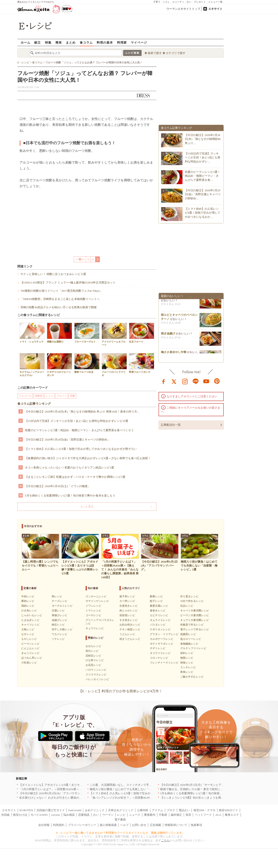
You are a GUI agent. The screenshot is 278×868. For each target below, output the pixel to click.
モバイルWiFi (39, 815)
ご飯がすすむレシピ (192, 677)
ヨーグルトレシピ (62, 606)
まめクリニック (95, 810)
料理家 (122, 42)
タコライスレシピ (160, 653)
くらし (166, 2)
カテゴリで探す (176, 53)
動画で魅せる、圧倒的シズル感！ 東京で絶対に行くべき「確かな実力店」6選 (209, 789)
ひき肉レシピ (29, 611)
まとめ (71, 42)
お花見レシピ (93, 665)
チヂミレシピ (158, 648)
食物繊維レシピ (189, 644)
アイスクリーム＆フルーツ (114, 334)
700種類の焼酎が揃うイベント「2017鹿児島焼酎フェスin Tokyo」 (61, 291)
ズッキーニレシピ (96, 596)
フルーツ (62, 396)
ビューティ (178, 2)
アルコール (25, 396)
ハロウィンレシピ (96, 670)
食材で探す (155, 53)
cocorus (56, 815)
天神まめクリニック (121, 810)
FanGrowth (75, 810)
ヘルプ (124, 825)
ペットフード (203, 815)
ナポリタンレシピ (160, 629)
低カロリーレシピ (191, 639)
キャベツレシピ (30, 625)
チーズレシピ (60, 601)
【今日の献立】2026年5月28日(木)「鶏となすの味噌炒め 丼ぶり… (203, 139)
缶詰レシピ (187, 606)
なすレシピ (28, 634)
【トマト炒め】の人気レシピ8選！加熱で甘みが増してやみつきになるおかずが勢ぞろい (81, 449)
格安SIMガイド (228, 810)
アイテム (157, 810)
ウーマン (108, 815)
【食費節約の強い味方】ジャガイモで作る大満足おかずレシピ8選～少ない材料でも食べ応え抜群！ (88, 458)
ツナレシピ (58, 639)
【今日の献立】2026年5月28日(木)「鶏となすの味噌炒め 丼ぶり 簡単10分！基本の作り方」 (82, 412)
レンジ (50, 396)
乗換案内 (150, 815)
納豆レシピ (58, 625)
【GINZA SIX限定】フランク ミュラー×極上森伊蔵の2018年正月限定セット (68, 283)
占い (189, 2)
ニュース (135, 815)
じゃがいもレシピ (32, 615)
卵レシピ (57, 596)
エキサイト (215, 9)
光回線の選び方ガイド (51, 810)
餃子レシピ (156, 601)
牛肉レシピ (28, 596)
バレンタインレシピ (97, 679)
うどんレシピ (127, 634)
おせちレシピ (93, 646)
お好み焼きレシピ (130, 625)
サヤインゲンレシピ (97, 601)
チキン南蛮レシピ (130, 629)
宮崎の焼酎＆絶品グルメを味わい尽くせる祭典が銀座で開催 (59, 307)
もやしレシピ (29, 639)
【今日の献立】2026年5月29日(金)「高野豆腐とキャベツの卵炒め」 (68, 440)
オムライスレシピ (160, 620)
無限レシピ (187, 658)
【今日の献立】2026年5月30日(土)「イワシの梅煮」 (58, 486)
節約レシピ (187, 653)
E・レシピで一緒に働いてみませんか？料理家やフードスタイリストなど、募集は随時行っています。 (121, 833)
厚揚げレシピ (60, 615)
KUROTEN (26, 810)
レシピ (121, 815)
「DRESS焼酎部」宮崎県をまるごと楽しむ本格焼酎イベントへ (60, 299)
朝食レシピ (187, 663)
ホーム (26, 42)
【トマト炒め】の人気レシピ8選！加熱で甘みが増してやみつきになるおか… (203, 213)
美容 (188, 815)
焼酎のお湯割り (60, 333)
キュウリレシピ (95, 628)
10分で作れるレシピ (192, 601)
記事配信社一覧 (171, 425)
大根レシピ (28, 629)
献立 (38, 42)
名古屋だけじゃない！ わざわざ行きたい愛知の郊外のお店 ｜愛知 (61, 798)
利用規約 (59, 825)
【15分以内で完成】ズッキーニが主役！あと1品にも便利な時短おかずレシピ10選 (77, 421)
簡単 (59, 42)
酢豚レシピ (156, 596)
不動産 (163, 815)
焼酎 (73, 396)
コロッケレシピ (159, 658)
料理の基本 (105, 42)
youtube (206, 381)
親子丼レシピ (127, 596)
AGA (218, 815)
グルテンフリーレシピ (193, 648)
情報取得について (176, 825)
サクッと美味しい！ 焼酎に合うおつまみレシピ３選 (53, 274)
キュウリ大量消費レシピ (195, 620)
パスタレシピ (158, 625)
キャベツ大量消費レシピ (195, 611)
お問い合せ (139, 825)
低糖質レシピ (188, 634)
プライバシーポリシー (82, 825)
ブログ (171, 810)
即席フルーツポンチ (142, 363)
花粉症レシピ (93, 656)
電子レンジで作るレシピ (195, 629)
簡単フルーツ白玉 (87, 363)
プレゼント (200, 2)
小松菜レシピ (29, 663)
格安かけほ (20, 815)
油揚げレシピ (60, 620)
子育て (157, 2)
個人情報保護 (108, 825)
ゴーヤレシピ (93, 615)
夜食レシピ (187, 672)
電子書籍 (120, 820)
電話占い (184, 810)
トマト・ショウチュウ (32, 333)
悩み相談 (69, 815)
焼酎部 (39, 396)
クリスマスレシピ (96, 675)
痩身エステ (232, 815)
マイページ (139, 42)
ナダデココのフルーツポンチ (60, 365)
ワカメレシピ (60, 634)
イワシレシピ (93, 606)
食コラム (86, 42)
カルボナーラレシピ (162, 639)
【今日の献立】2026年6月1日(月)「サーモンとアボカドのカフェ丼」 (204, 785)
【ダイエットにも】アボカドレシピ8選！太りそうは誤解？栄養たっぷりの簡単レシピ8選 (76, 785)
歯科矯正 (176, 815)
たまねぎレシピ (30, 620)
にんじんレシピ (30, 648)
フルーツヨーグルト (87, 333)
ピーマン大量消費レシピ (195, 615)
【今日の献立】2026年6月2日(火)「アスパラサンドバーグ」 (57, 793)
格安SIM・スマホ (204, 810)
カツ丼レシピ (127, 601)
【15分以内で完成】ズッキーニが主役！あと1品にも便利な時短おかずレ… (203, 157)
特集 (48, 42)
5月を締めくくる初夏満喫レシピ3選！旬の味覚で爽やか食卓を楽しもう (70, 495)
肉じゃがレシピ (129, 611)
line (196, 381)
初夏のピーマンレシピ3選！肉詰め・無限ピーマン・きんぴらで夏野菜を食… (203, 176)
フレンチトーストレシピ (164, 663)
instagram (185, 381)
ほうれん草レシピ (32, 658)
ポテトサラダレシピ (162, 644)
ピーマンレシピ (30, 644)
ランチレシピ (188, 667)
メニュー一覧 (215, 2)
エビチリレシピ (159, 615)
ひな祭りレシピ (95, 660)
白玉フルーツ (142, 333)
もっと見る (87, 506)
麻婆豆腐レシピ (159, 606)
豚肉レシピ (28, 601)
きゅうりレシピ (30, 653)
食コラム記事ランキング (34, 404)
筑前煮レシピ (127, 615)
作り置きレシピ (189, 596)
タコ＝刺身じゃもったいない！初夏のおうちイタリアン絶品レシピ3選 (69, 468)
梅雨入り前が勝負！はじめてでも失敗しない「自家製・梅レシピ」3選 (134, 789)
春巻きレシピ (158, 611)
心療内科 (143, 810)
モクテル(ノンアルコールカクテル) (32, 365)
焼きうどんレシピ (130, 639)
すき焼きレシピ (129, 620)
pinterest (217, 381)
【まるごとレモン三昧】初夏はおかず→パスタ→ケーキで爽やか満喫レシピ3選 (75, 477)
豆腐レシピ (58, 611)
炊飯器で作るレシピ (192, 625)
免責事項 (196, 825)
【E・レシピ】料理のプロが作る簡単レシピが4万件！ (121, 691)
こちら (165, 840)
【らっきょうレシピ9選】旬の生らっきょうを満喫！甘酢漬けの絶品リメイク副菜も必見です (219, 798)
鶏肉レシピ (28, 606)
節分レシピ (92, 651)
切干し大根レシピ (62, 629)
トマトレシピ (93, 611)
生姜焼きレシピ (129, 606)
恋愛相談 (84, 815)
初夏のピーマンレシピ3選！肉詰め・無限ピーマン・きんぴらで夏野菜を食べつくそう (79, 430)
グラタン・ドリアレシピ (164, 634)
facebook (164, 381)
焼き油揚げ (168, 335)
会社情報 (44, 825)
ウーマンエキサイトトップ (183, 9)
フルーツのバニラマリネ (114, 365)
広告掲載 (156, 825)
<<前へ (80, 259)
